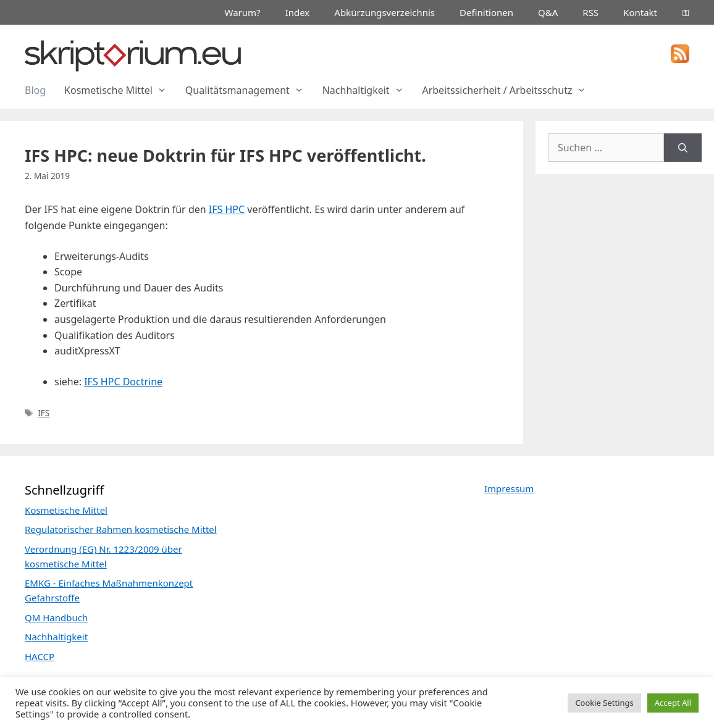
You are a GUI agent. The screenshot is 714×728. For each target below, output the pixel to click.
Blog (35, 90)
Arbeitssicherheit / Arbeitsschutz (509, 90)
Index (298, 12)
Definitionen (486, 12)
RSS (590, 12)
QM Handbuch (56, 617)
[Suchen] (683, 148)
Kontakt (640, 12)
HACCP (40, 656)
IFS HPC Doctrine (123, 382)
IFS (44, 413)
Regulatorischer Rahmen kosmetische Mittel (121, 529)
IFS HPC (227, 209)
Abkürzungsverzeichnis (384, 12)
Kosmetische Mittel (120, 90)
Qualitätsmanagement (249, 90)
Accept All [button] (673, 703)
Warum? (243, 12)
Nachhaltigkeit (368, 90)
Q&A (548, 12)
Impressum (509, 488)
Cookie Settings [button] (604, 703)
